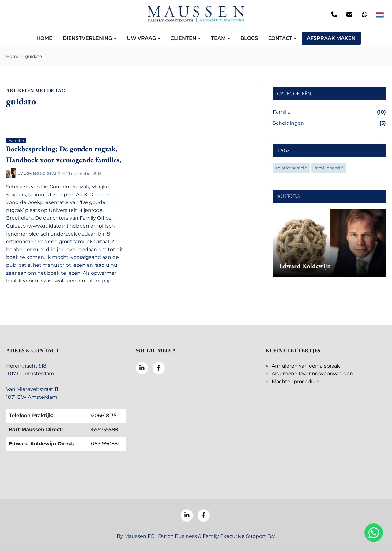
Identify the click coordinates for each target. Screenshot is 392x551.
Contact (282, 38)
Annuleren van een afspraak (306, 366)
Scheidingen (329, 123)
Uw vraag (143, 38)
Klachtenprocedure (296, 381)
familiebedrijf (329, 168)
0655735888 (103, 430)
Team (221, 38)
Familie (329, 112)
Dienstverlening (90, 38)
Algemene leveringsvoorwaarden (312, 374)
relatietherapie (291, 168)
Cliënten (186, 38)
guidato (34, 56)
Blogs (249, 38)
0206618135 (102, 415)
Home (44, 38)
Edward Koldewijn (42, 173)
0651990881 (105, 444)
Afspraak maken (331, 38)
